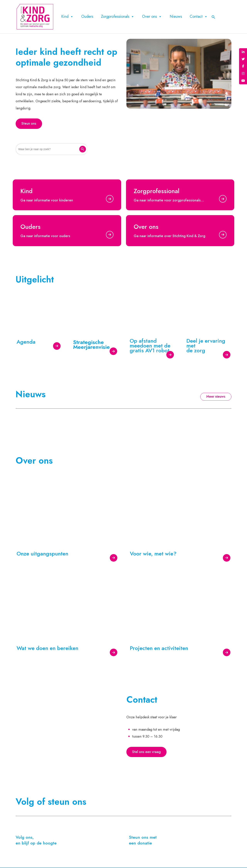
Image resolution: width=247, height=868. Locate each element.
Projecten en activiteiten (159, 649)
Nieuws (176, 16)
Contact (199, 17)
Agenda (26, 342)
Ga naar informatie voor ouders (45, 236)
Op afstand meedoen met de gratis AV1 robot (150, 346)
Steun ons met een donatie (143, 841)
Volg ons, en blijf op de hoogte (36, 841)
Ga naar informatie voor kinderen (47, 201)
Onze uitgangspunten (42, 554)
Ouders (87, 16)
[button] (213, 17)
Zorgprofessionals (118, 17)
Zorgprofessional (157, 192)
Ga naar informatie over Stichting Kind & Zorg (170, 236)
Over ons (152, 17)
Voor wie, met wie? (153, 554)
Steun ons (29, 124)
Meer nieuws (216, 397)
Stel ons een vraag (146, 753)
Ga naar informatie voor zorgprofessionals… (169, 201)
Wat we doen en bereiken (47, 649)
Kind (67, 17)
